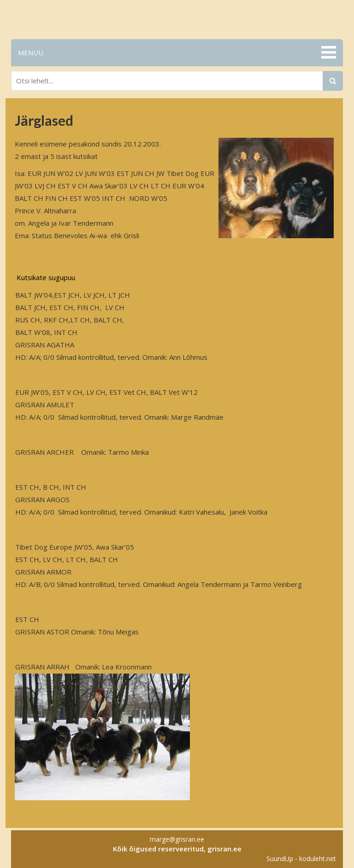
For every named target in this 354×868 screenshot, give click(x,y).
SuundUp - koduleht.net (301, 859)
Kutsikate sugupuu (46, 277)
